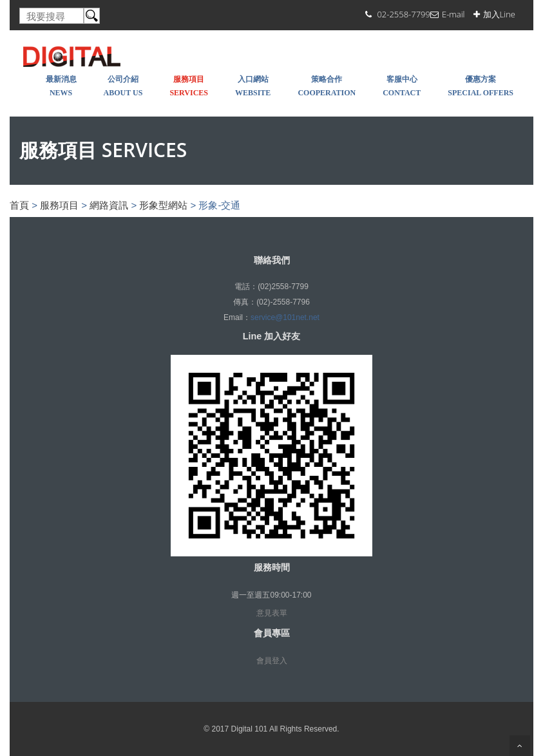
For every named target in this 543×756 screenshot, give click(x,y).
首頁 (19, 205)
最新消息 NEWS (61, 86)
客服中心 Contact (402, 86)
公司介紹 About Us (123, 86)
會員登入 (272, 661)
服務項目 (59, 205)
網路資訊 (109, 205)
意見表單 (272, 613)
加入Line (499, 14)
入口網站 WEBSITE (253, 86)
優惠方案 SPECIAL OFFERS (481, 86)
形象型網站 (163, 205)
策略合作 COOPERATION (327, 86)
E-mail (453, 14)
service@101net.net (285, 317)
